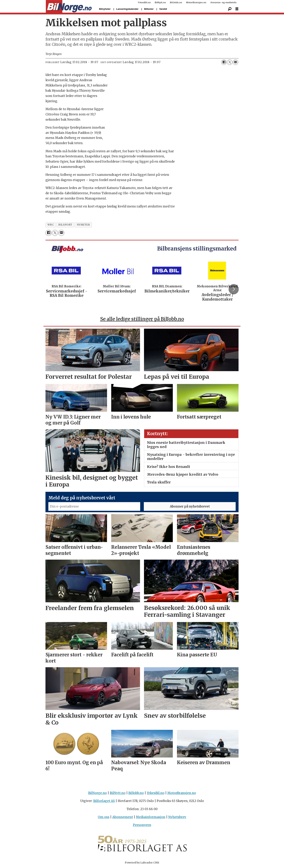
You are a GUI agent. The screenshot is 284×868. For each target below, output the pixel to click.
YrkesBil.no (144, 2)
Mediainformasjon (151, 817)
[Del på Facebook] (224, 62)
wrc (51, 225)
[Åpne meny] (237, 9)
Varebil (163, 9)
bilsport (65, 225)
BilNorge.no (98, 793)
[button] (234, 289)
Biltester (149, 9)
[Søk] (230, 9)
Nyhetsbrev (177, 817)
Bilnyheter (105, 9)
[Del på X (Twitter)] (230, 62)
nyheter (83, 225)
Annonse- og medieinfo (223, 2)
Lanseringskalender (127, 9)
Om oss (104, 817)
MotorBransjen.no (196, 2)
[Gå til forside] (69, 7)
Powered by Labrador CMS (142, 863)
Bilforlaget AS (104, 801)
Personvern (142, 825)
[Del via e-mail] (235, 62)
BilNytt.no (160, 2)
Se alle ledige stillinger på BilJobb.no (142, 319)
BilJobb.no (176, 2)
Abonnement (123, 817)
